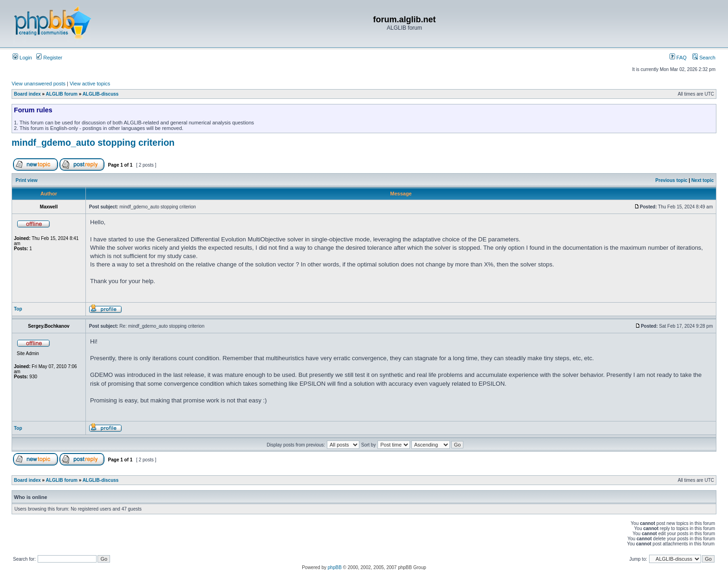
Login (22, 58)
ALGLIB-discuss (101, 94)
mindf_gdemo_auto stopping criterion (93, 142)
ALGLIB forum (62, 94)
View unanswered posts (39, 84)
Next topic (702, 180)
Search (704, 58)
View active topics (90, 84)
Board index (27, 94)
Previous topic (672, 180)
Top (18, 309)
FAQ (678, 58)
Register (49, 58)
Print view (27, 180)
